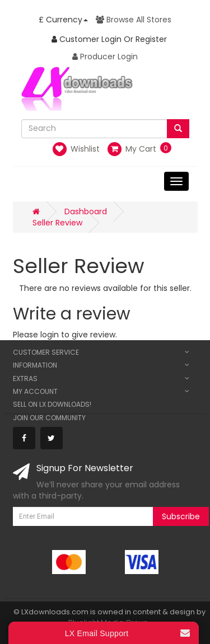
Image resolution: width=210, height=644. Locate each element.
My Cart (132, 149)
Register (151, 39)
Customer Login (87, 39)
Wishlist (76, 149)
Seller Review (57, 223)
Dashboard (86, 211)
